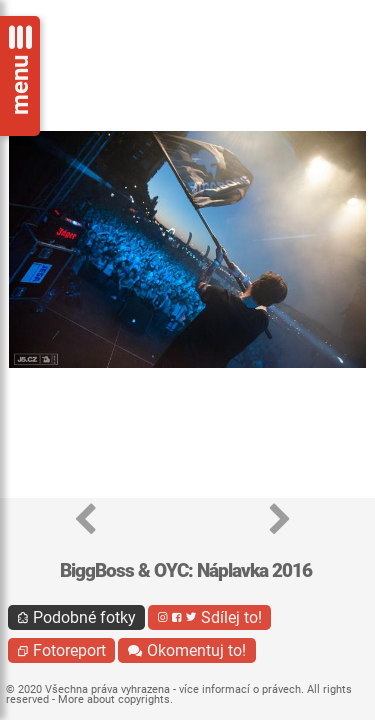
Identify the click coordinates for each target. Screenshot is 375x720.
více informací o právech (240, 689)
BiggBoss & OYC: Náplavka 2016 (186, 570)
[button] (85, 520)
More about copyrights (114, 699)
